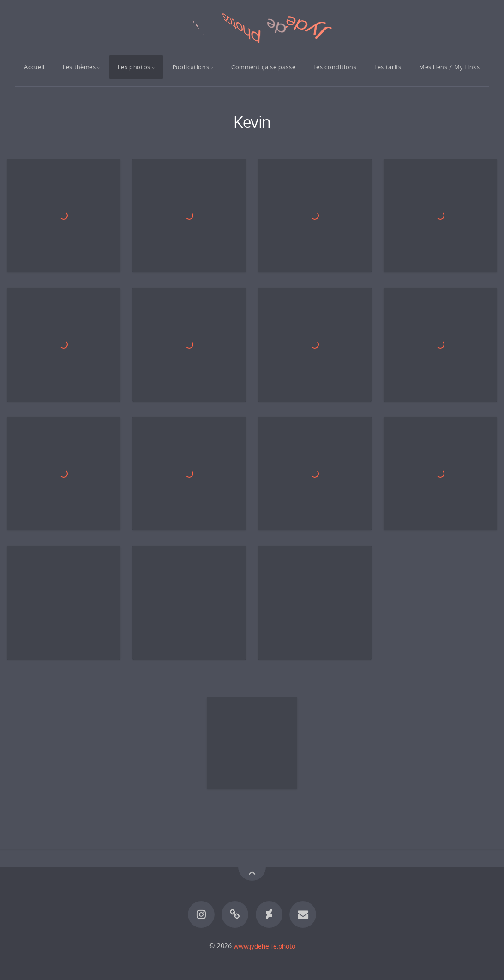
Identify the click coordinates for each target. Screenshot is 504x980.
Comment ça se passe (263, 67)
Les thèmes (79, 67)
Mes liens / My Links (450, 67)
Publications (191, 67)
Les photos (134, 67)
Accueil (34, 67)
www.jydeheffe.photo (264, 945)
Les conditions (335, 67)
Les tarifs (388, 67)
